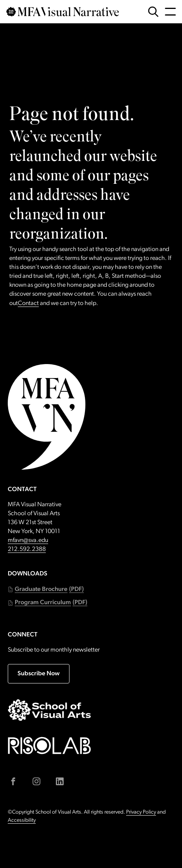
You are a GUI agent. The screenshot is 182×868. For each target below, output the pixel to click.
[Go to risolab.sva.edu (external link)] (49, 745)
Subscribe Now (39, 674)
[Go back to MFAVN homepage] (62, 12)
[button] (46, 590)
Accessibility (22, 820)
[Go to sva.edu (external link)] (49, 710)
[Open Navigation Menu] (170, 12)
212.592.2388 (27, 549)
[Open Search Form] (153, 12)
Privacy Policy (141, 812)
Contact (28, 303)
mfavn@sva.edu (28, 540)
